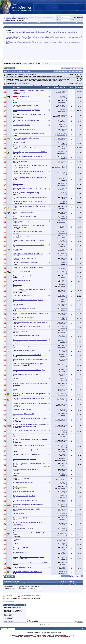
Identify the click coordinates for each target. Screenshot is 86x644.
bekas (14, 515)
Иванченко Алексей (60, 168)
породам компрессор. (20, 331)
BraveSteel (16, 194)
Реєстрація (31, 23)
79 (72, 465)
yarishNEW (16, 400)
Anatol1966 (16, 324)
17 (72, 92)
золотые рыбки (18, 304)
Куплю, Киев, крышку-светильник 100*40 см (28, 254)
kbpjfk (14, 573)
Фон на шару (17, 285)
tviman (15, 541)
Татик (64, 465)
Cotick (15, 246)
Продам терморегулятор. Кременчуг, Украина (28, 398)
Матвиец (63, 291)
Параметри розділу (60, 71)
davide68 (15, 251)
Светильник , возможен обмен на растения (27, 157)
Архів (79, 629)
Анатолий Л (16, 367)
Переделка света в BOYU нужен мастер (26, 454)
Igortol (64, 530)
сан (14, 460)
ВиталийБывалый (18, 117)
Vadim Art (15, 282)
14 (72, 540)
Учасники (46, 23)
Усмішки (6, 616)
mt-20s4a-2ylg (17, 249)
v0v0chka (15, 111)
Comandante (16, 395)
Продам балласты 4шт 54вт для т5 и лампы (28, 267)
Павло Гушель (61, 460)
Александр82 (62, 93)
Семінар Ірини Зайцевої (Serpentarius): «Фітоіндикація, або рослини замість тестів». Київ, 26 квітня (42, 32)
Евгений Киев (17, 480)
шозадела (16, 471)
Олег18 (15, 506)
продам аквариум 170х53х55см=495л (26, 469)
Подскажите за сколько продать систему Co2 (28, 245)
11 (72, 296)
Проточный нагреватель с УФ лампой (26, 263)
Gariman (63, 371)
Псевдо (59, 17)
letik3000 (63, 411)
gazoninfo (15, 297)
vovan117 (63, 203)
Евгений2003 (16, 107)
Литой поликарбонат (20, 487)
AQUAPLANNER (17, 292)
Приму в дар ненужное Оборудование (26, 138)
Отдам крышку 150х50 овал (22, 548)
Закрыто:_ (27, 193)
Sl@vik (15, 466)
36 (72, 189)
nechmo (15, 328)
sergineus (15, 102)
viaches (15, 277)
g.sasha (15, 264)
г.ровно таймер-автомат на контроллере (26, 327)
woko (14, 131)
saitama (15, 475)
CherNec (15, 451)
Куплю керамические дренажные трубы (26, 509)
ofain (14, 545)
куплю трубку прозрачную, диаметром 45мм (28, 505)
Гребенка (16, 474)
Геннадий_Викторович (19, 484)
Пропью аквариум (19, 514)
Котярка (15, 135)
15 (72, 370)
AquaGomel (16, 223)
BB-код (6, 614)
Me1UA (15, 371)
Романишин (16, 273)
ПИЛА (14, 144)
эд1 (14, 199)
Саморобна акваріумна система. (24, 350)
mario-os (15, 269)
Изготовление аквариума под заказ (25, 500)
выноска (16, 379)
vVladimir (15, 343)
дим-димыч (62, 515)
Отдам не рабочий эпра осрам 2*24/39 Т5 (27, 355)
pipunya (15, 519)
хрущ (14, 530)
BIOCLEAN (16, 229)
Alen (14, 436)
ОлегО (15, 315)
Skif (14, 301)
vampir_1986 (16, 407)
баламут (15, 306)
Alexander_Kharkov (18, 526)
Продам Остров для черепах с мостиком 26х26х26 (30, 152)
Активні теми (9, 23)
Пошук (78, 23)
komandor (16, 511)
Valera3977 (16, 255)
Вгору (84, 629)
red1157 (15, 356)
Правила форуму (8, 621)
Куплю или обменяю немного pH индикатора (28, 300)
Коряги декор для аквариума (23, 295)
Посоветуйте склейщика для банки (25, 147)
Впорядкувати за (24, 587)
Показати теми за (34, 587)
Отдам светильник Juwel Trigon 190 (25, 258)
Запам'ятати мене (77, 18)
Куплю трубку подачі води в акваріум (25, 374)
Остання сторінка (26, 465)
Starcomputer (16, 94)
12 (72, 97)
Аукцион (21, 23)
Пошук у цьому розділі (76, 71)
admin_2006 (62, 535)
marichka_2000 (17, 536)
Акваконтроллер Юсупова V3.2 (23, 414)
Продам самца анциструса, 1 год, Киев (26, 105)
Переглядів (79, 88)
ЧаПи (39, 23)
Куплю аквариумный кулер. (22, 280)
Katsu (14, 497)
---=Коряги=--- (17, 539)
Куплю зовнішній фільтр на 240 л (24, 129)
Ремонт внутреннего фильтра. (23, 482)
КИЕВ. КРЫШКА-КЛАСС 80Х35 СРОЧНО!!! (27, 572)
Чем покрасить (18, 184)
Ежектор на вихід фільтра (22, 125)
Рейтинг (48, 88)
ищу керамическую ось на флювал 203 (26, 450)
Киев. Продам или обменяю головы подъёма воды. (30, 431)
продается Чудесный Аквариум (23, 529)
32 (72, 291)
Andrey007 (16, 260)
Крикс (14, 169)
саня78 (15, 158)
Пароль (59, 20)
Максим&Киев (17, 421)
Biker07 (15, 549)
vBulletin (27, 633)
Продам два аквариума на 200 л (24, 309)
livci (14, 432)
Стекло (15, 544)
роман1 (15, 569)
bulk (64, 148)
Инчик (15, 310)
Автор (18, 88)
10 (72, 148)
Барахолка (38, 17)
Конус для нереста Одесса (22, 567)
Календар (56, 23)
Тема (14, 88)
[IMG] (5, 617)
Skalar (15, 352)
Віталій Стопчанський (43, 634)
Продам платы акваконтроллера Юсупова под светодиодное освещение (29, 172)
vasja (64, 436)
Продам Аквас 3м (19, 143)
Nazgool (63, 259)
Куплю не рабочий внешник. (22, 409)
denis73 (63, 98)
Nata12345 (16, 153)
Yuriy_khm (16, 391)
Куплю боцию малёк (20, 161)
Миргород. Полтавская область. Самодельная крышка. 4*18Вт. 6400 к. (29, 558)
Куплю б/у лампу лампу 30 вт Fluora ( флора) (28, 240)
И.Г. (14, 502)
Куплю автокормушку (20, 435)
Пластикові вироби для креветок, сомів (26, 120)
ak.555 (15, 209)
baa (14, 175)
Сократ (15, 447)
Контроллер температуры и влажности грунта (28, 134)
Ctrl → (79, 68)
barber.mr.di (16, 185)
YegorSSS (62, 190)
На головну (73, 629)
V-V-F (64, 228)
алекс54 (63, 451)
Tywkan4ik (62, 255)
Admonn (15, 218)
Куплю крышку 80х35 (20, 518)
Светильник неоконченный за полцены (26, 335)
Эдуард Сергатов (18, 203)
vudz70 (63, 208)
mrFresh (15, 242)
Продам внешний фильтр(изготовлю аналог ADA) (30, 202)
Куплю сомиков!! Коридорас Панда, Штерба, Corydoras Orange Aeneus (28, 365)
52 (72, 110)
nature (15, 181)
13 (72, 524)
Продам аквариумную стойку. (23, 276)
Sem (14, 493)
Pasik (14, 214)
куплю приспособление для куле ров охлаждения (30, 197)
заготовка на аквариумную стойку (24, 459)
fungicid (15, 148)
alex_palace (16, 233)
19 (72, 318)
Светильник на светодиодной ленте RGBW (27, 232)
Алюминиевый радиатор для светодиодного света (30, 322)
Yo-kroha (63, 198)
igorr (14, 347)
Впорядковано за (8, 587)
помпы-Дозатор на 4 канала (22, 236)
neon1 (15, 380)
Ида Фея (63, 573)
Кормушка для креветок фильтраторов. (26, 101)
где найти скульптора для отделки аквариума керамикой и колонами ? (28, 226)
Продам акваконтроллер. (21, 221)
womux (15, 411)
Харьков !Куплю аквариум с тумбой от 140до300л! (30, 359)
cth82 (64, 361)
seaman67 (16, 332)
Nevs (14, 361)
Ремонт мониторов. (19, 552)
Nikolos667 (16, 488)
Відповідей (72, 88)
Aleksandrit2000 (61, 135)
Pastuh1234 (16, 190)
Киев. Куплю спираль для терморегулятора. (28, 346)
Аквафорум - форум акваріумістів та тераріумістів (20, 17)
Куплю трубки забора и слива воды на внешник (29, 446)
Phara (14, 456)
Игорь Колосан (17, 286)
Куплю (15, 389)
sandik (64, 524)
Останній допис (59, 88)
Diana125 (15, 163)
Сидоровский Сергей (19, 140)
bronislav (15, 337)
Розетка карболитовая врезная (23, 491)
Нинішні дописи (67, 23)
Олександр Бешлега (13, 76)
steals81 (63, 484)
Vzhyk (14, 122)
